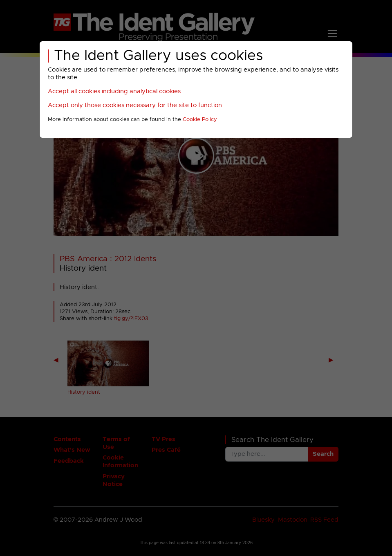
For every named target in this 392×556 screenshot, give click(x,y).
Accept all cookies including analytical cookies (114, 91)
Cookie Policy (200, 120)
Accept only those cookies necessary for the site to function (135, 105)
